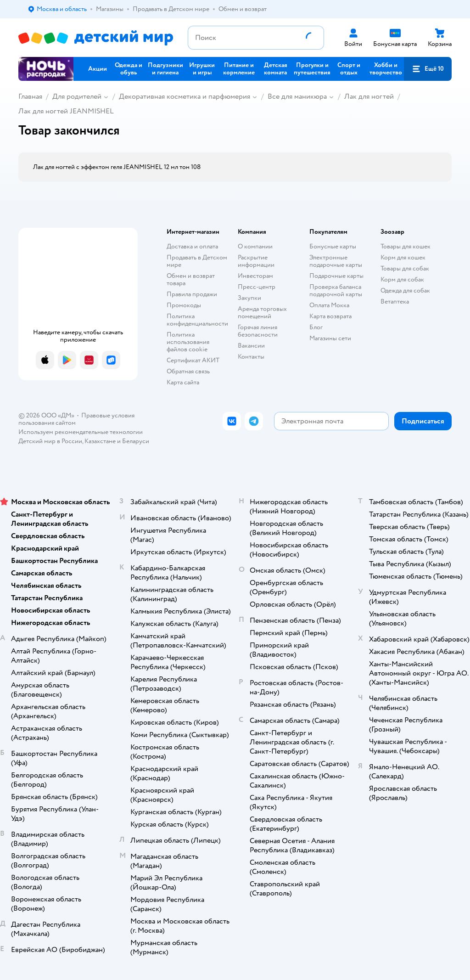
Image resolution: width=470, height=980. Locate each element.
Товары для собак (405, 268)
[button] (428, 69)
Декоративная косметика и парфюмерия (185, 96)
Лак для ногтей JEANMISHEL (66, 111)
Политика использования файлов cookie (188, 342)
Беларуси (136, 441)
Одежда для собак (405, 290)
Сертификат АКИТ (193, 360)
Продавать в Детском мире (197, 261)
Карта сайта (183, 382)
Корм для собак (402, 279)
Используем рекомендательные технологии (81, 432)
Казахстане (100, 441)
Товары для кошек (406, 246)
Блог (316, 327)
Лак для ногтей (369, 96)
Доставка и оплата (192, 246)
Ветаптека (395, 301)
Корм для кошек (403, 257)
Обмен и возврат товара (191, 279)
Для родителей (77, 96)
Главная (30, 96)
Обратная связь (188, 371)
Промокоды (184, 305)
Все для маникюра (297, 96)
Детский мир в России (50, 441)
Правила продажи (192, 294)
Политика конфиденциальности (197, 320)
